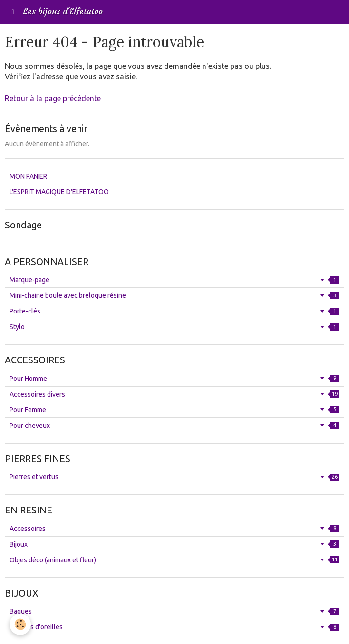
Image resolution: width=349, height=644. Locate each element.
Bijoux (174, 544)
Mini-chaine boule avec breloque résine (174, 295)
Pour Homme (174, 379)
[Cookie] (20, 624)
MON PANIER (28, 176)
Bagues (174, 611)
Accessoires (174, 529)
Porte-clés (174, 311)
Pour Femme (174, 410)
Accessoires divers (174, 394)
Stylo (174, 327)
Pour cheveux (174, 426)
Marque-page (174, 280)
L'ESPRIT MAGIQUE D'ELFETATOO (59, 192)
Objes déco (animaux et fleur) (174, 560)
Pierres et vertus (174, 477)
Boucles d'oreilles (174, 627)
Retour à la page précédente (53, 98)
